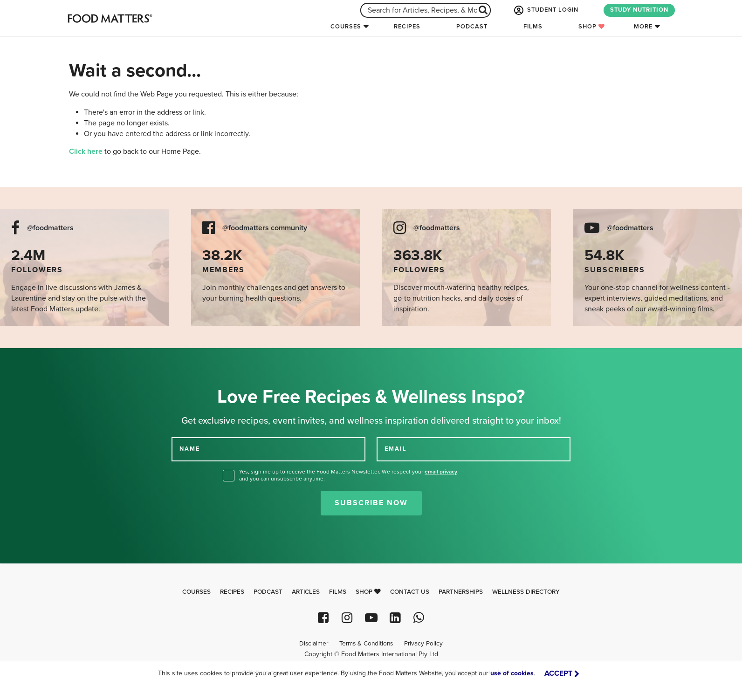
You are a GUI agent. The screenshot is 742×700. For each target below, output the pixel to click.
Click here (86, 151)
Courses (346, 27)
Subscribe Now (371, 503)
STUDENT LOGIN (545, 10)
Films (533, 27)
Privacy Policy (423, 644)
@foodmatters (50, 228)
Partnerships (461, 592)
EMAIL (396, 449)
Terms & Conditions (366, 644)
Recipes (407, 27)
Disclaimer (314, 644)
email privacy (441, 472)
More (643, 27)
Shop (592, 27)
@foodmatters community (265, 228)
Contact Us (410, 592)
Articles (306, 592)
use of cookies (512, 673)
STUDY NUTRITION (639, 10)
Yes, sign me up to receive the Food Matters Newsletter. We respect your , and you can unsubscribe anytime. (349, 475)
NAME (190, 449)
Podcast (472, 27)
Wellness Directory (526, 592)
